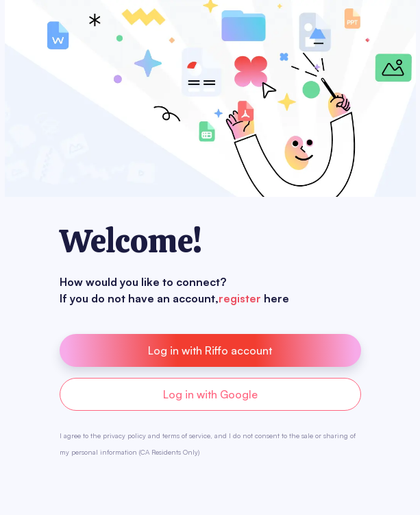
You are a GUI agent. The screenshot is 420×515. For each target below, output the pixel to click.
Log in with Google (210, 394)
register (240, 298)
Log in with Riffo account (210, 350)
